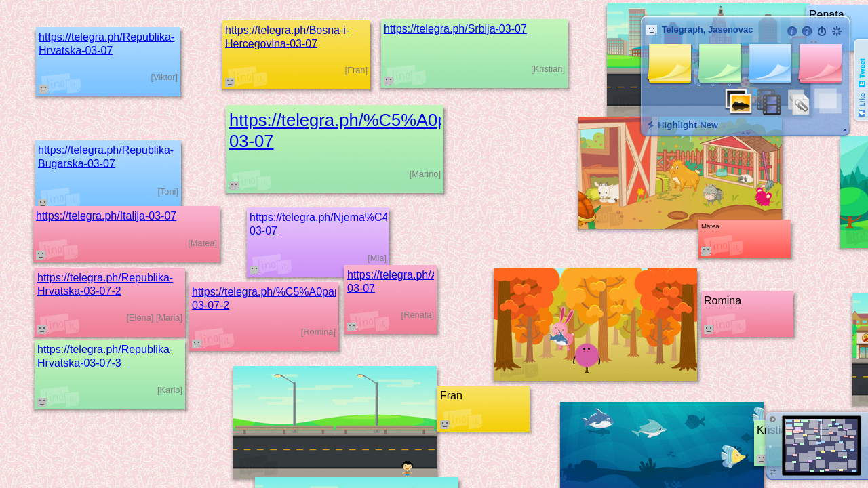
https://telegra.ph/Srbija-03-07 (455, 29)
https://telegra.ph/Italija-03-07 (106, 216)
